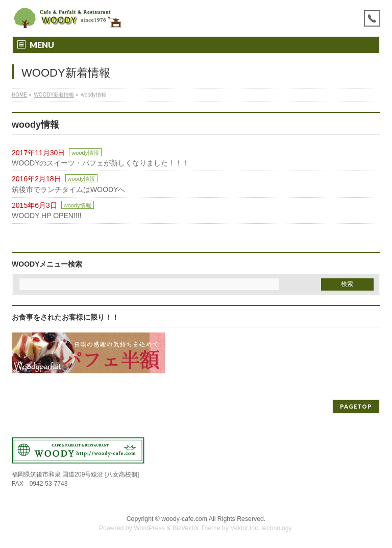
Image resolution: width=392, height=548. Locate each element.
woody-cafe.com (184, 519)
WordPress (149, 528)
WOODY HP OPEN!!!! (46, 216)
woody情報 (85, 153)
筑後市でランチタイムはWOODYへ (68, 189)
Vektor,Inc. (245, 528)
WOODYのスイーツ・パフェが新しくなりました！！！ (101, 163)
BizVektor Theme (197, 528)
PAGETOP (356, 406)
